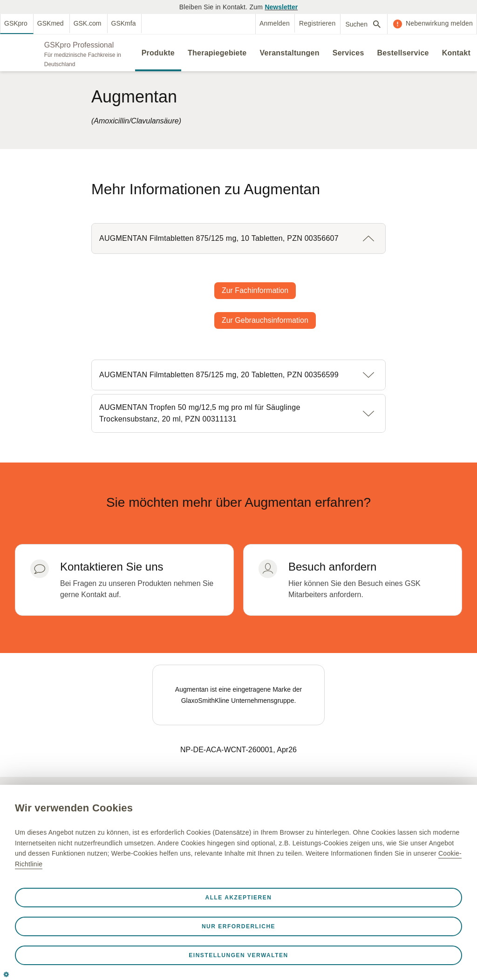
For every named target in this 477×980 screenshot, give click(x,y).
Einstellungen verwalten (238, 955)
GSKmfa (124, 23)
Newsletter (281, 7)
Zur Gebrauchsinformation (265, 320)
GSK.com (88, 23)
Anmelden (275, 23)
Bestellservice (403, 53)
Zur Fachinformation (255, 290)
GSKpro (16, 23)
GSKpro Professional (79, 45)
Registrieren (317, 23)
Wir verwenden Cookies (74, 808)
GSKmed (51, 23)
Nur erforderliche (238, 926)
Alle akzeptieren (239, 898)
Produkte (158, 53)
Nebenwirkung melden (439, 23)
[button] (238, 238)
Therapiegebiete (217, 53)
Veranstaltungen (289, 53)
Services (348, 53)
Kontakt (456, 53)
